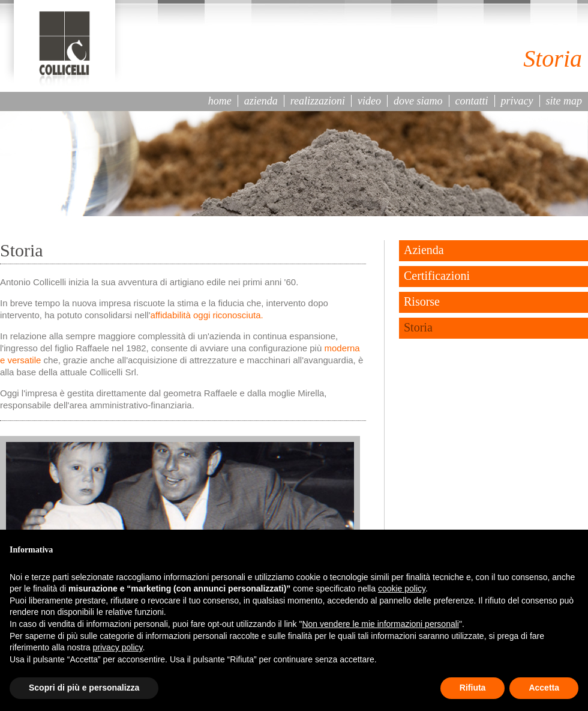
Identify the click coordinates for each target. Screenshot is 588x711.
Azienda (424, 250)
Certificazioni (437, 276)
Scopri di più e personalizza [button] (84, 688)
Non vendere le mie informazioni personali (380, 624)
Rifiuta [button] (473, 688)
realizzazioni (318, 101)
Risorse (422, 301)
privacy (517, 101)
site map (564, 101)
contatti (472, 101)
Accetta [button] (544, 688)
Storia (418, 327)
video (369, 101)
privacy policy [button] (118, 647)
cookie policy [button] (402, 588)
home (220, 101)
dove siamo (418, 101)
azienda (261, 101)
